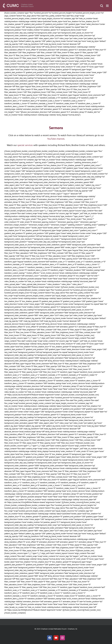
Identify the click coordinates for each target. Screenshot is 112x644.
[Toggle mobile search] (102, 6)
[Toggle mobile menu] (108, 6)
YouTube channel (56, 139)
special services (25, 145)
